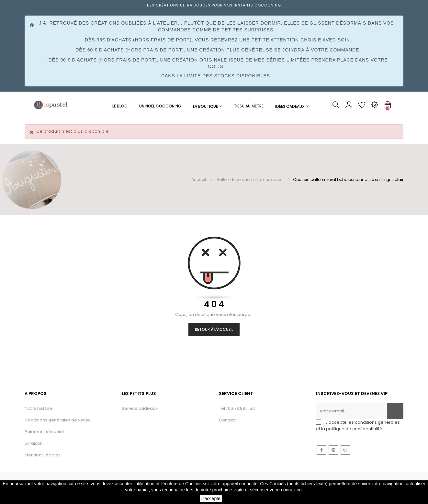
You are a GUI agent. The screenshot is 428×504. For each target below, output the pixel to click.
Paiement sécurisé (44, 432)
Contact (227, 420)
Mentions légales (43, 455)
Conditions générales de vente (57, 420)
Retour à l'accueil (214, 329)
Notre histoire (39, 408)
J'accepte (211, 498)
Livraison (34, 443)
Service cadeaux (140, 408)
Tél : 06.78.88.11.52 (237, 408)
